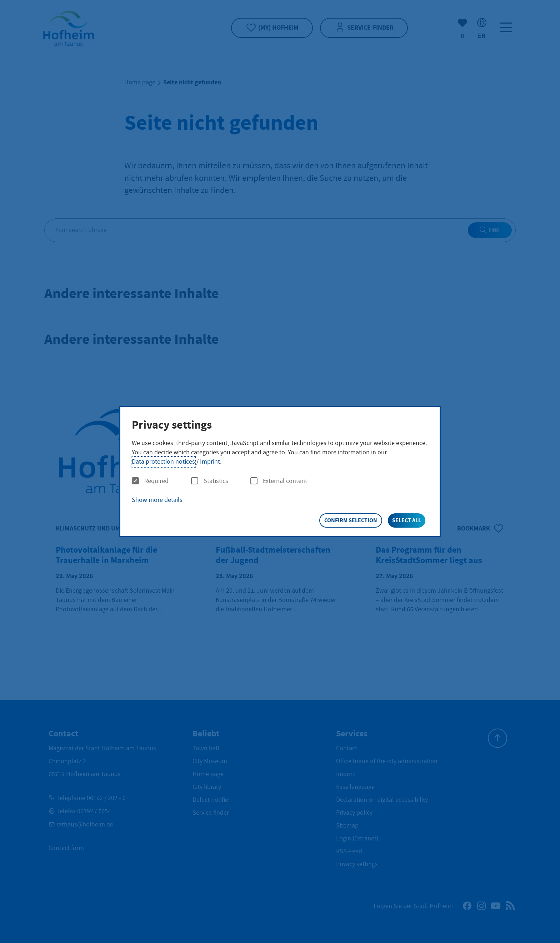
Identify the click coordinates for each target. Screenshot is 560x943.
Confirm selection (351, 520)
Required (150, 481)
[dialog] (280, 472)
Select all (407, 520)
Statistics (210, 481)
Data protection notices (163, 462)
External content (279, 481)
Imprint (210, 462)
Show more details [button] (157, 500)
